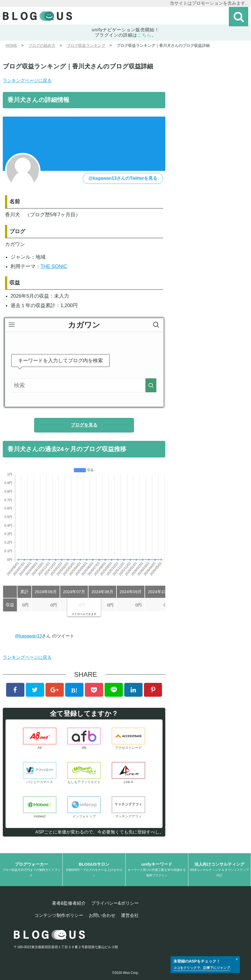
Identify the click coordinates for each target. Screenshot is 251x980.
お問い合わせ (102, 915)
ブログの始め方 (42, 45)
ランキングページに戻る (27, 80)
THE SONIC (54, 266)
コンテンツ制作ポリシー (59, 915)
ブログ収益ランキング (86, 45)
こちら (144, 35)
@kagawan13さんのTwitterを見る (123, 178)
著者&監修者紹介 (69, 903)
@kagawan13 (28, 636)
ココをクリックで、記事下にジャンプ (202, 968)
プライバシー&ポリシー (115, 903)
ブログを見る (84, 425)
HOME (11, 45)
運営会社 (130, 915)
